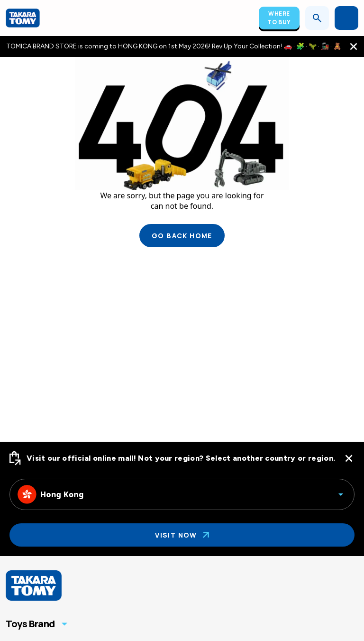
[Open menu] (346, 18)
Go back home (182, 236)
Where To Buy (279, 18)
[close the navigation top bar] (354, 46)
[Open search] (317, 18)
